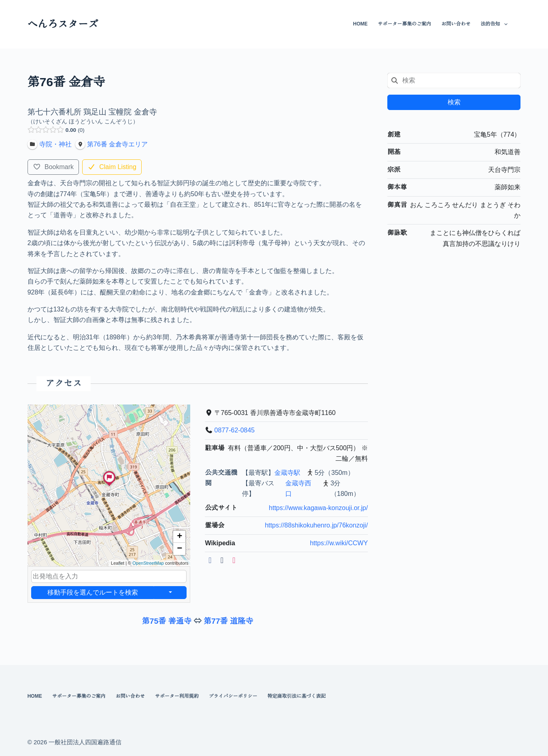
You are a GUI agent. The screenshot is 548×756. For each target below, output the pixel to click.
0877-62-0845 (234, 431)
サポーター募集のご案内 (404, 24)
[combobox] (454, 80)
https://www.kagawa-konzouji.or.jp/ (318, 508)
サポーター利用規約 (177, 696)
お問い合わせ (456, 24)
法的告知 (495, 24)
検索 (454, 102)
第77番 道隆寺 (228, 621)
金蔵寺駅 (287, 473)
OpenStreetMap (148, 563)
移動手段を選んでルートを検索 (92, 592)
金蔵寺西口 (298, 488)
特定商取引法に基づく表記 (297, 696)
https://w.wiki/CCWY (339, 543)
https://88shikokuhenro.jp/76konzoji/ (316, 525)
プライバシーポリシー (233, 696)
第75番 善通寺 (167, 621)
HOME (360, 24)
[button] (109, 486)
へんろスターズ (63, 24)
